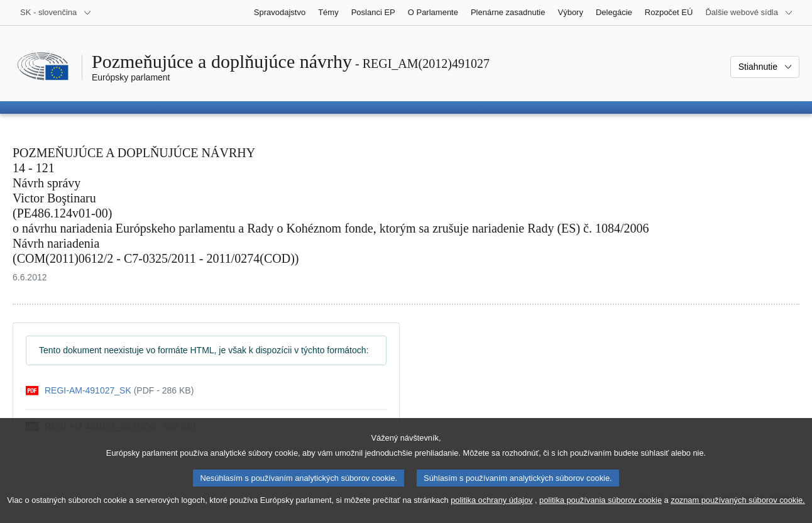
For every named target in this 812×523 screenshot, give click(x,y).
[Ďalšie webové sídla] (749, 13)
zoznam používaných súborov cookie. (738, 511)
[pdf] (110, 391)
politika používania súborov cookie (601, 511)
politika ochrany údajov (491, 511)
